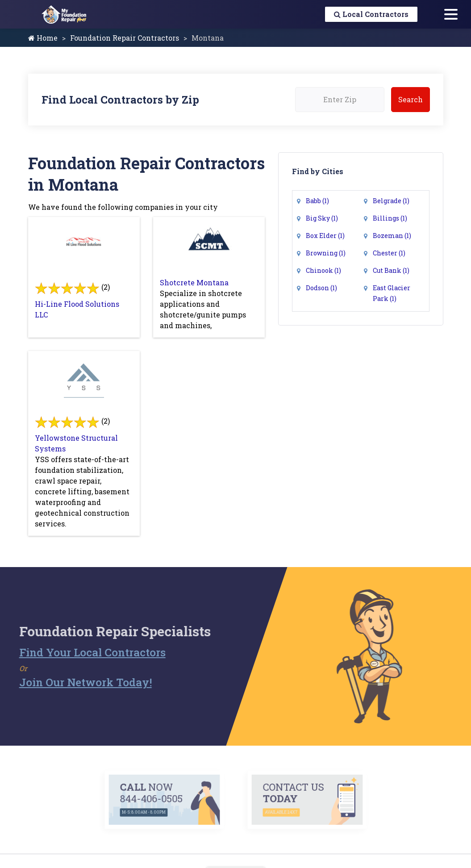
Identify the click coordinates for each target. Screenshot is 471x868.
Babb (317, 201)
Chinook (323, 270)
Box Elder (325, 236)
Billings (390, 218)
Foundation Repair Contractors (125, 38)
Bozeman (392, 236)
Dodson (321, 288)
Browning (326, 253)
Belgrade (391, 201)
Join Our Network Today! (69, 682)
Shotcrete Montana (194, 282)
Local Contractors (371, 14)
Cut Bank (391, 270)
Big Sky (322, 218)
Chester (389, 253)
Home (43, 38)
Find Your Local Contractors (76, 652)
